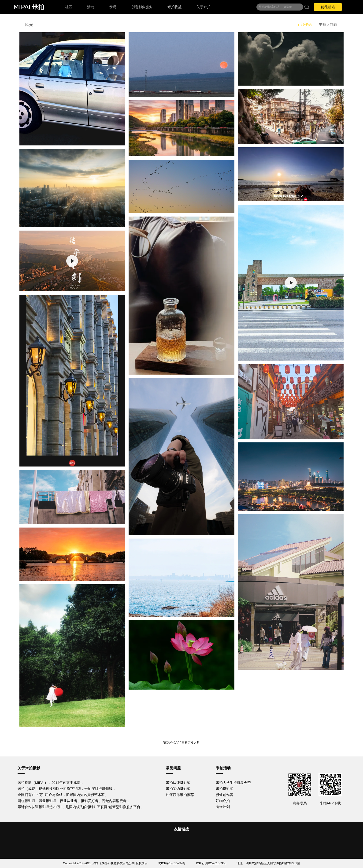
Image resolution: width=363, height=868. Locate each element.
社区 (69, 7)
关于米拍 (204, 7)
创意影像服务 (142, 7)
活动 (91, 7)
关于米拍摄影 (29, 768)
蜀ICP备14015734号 (172, 863)
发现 (113, 7)
